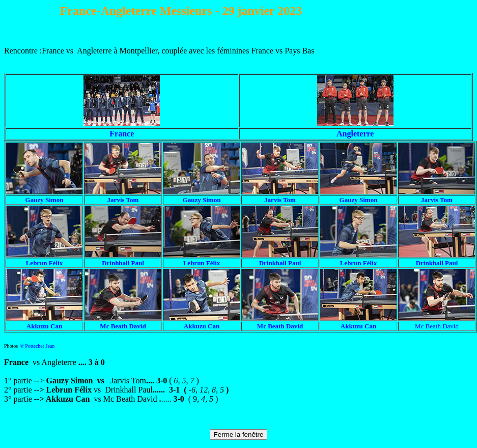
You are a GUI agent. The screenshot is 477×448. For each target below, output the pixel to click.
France (122, 134)
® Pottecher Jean (37, 346)
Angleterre (355, 134)
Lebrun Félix (359, 263)
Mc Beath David (437, 326)
